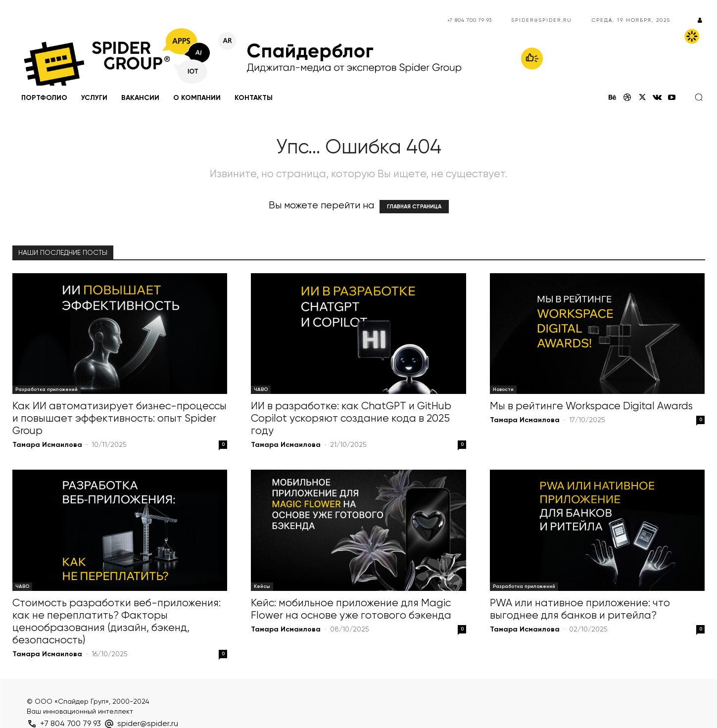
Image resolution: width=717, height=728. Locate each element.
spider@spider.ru (542, 20)
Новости (503, 389)
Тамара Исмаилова (47, 445)
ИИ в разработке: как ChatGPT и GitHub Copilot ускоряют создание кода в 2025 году (351, 419)
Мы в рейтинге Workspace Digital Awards (591, 407)
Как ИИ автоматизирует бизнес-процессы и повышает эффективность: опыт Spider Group (119, 419)
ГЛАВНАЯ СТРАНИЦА (414, 207)
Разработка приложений (47, 389)
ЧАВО (261, 389)
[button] (699, 97)
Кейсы (262, 586)
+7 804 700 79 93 (470, 20)
